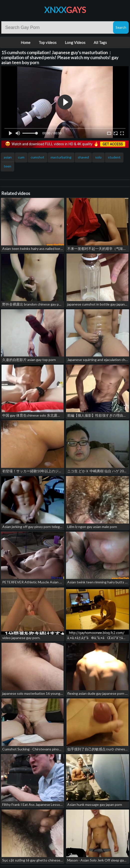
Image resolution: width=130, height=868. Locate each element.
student (114, 157)
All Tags (100, 42)
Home (26, 42)
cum (21, 157)
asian (8, 157)
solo (98, 157)
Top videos (48, 42)
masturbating (61, 157)
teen (7, 166)
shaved (83, 157)
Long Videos (75, 42)
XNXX (65, 10)
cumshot (37, 157)
